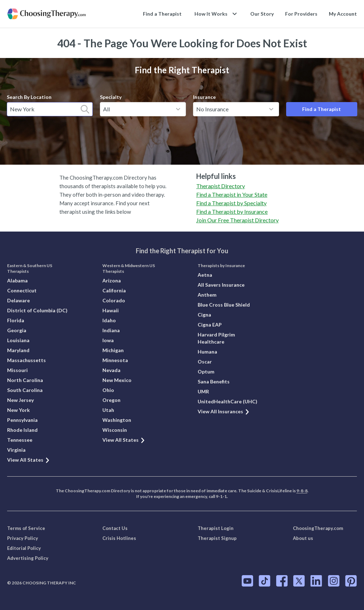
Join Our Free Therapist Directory (237, 220)
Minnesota (115, 360)
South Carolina (25, 390)
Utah (108, 410)
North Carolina (25, 380)
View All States (29, 460)
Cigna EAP (210, 325)
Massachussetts (26, 360)
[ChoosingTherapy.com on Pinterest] (351, 581)
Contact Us (115, 528)
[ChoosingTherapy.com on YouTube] (247, 581)
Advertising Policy (28, 558)
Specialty (111, 97)
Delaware (18, 300)
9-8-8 (302, 491)
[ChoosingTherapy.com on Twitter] (299, 581)
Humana (207, 352)
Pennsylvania (22, 420)
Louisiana (18, 340)
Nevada (111, 370)
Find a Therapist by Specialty (231, 203)
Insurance (204, 97)
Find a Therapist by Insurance (232, 211)
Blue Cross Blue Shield (224, 305)
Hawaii (111, 310)
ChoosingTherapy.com (318, 528)
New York (18, 410)
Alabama (17, 280)
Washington (117, 420)
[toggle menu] (178, 109)
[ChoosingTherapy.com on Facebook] (282, 581)
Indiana (111, 330)
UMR (203, 391)
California (114, 290)
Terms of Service (26, 528)
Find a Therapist (162, 14)
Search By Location (29, 97)
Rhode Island (22, 430)
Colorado (114, 300)
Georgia (17, 330)
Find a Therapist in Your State (232, 194)
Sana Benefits (214, 381)
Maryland (18, 350)
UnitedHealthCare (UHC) (227, 401)
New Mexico (117, 380)
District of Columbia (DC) (37, 310)
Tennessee (20, 440)
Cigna (204, 315)
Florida (16, 320)
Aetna (205, 275)
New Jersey (20, 400)
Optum (206, 372)
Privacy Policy (23, 538)
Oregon (111, 400)
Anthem (207, 295)
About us (303, 538)
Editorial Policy (24, 548)
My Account (343, 14)
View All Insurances (224, 411)
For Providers (301, 14)
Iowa (108, 340)
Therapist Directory (221, 186)
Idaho (109, 320)
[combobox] (50, 109)
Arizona (112, 280)
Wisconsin (115, 430)
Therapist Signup (217, 538)
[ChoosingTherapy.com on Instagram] (334, 581)
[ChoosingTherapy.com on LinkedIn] (316, 581)
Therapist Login (216, 528)
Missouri (17, 370)
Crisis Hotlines (119, 538)
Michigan (113, 350)
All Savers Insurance (221, 285)
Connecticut (22, 290)
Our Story (262, 14)
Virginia (16, 450)
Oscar (205, 362)
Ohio (108, 390)
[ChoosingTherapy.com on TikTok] (265, 581)
